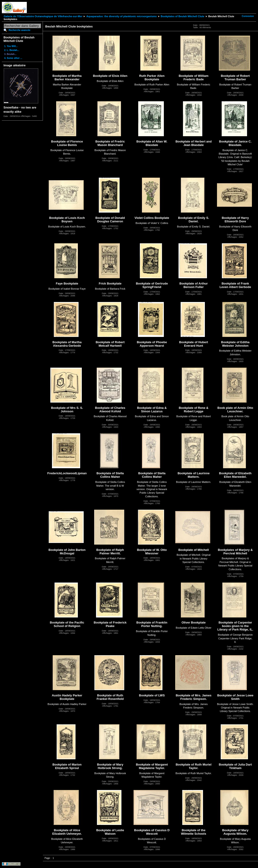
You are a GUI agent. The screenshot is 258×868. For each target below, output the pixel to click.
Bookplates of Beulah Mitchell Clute (183, 16)
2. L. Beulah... (12, 50)
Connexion (248, 16)
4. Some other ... (13, 58)
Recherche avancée (19, 30)
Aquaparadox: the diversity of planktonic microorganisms (121, 16)
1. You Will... (11, 46)
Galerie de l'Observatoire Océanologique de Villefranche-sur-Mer (43, 16)
